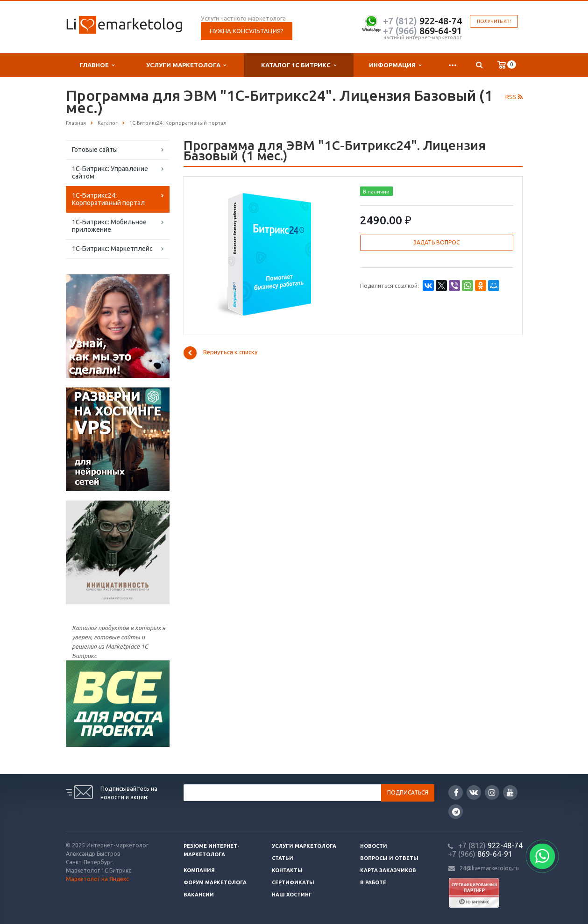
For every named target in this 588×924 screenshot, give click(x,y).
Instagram (492, 792)
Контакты (287, 870)
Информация (395, 65)
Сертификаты (293, 882)
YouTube (510, 792)
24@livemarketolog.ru (489, 868)
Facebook (456, 792)
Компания (199, 870)
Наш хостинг (292, 895)
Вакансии (199, 895)
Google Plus (456, 812)
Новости (374, 846)
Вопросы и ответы (389, 858)
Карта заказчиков (388, 870)
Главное (97, 65)
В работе (373, 882)
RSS (514, 97)
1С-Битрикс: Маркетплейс (112, 249)
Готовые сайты (95, 150)
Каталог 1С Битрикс (299, 65)
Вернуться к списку (220, 353)
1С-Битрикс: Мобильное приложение (109, 226)
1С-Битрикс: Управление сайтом (110, 172)
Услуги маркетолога (186, 65)
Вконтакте (474, 792)
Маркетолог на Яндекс (97, 879)
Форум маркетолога (215, 882)
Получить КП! (494, 21)
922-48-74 (422, 21)
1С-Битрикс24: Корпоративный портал (108, 199)
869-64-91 (422, 31)
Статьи (283, 858)
